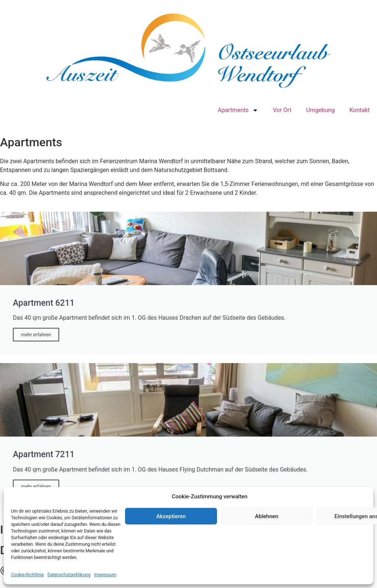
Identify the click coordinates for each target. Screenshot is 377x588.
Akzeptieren (171, 516)
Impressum (105, 575)
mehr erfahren (36, 335)
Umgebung (320, 110)
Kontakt (360, 110)
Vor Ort (282, 110)
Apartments (238, 110)
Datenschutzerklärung (69, 575)
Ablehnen (266, 516)
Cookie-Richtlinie (27, 575)
